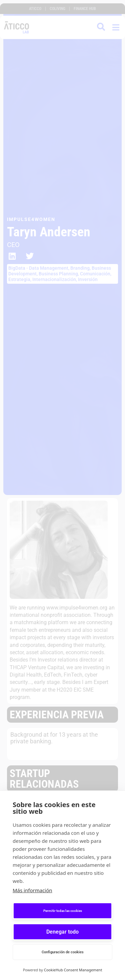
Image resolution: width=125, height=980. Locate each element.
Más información (32, 890)
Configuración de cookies (63, 952)
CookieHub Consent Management (73, 970)
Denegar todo (62, 932)
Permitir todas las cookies (63, 911)
